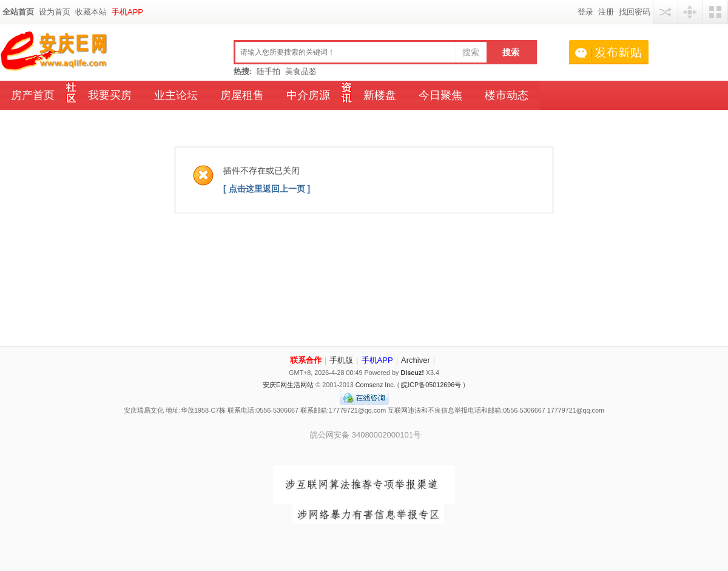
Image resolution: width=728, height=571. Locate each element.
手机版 (341, 360)
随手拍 (268, 71)
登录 (585, 12)
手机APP (127, 12)
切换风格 (715, 12)
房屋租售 (242, 95)
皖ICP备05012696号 (431, 385)
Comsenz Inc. (376, 385)
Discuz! (412, 373)
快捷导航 (690, 12)
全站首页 (18, 12)
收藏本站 (91, 12)
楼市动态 (507, 95)
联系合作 (306, 360)
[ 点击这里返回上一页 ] (267, 189)
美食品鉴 (301, 71)
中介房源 (308, 95)
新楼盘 (380, 95)
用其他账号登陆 (666, 12)
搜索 (471, 52)
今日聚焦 (440, 95)
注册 (606, 12)
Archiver (416, 360)
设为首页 (55, 12)
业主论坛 (176, 95)
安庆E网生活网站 (288, 385)
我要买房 (110, 95)
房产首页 (33, 95)
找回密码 (635, 12)
